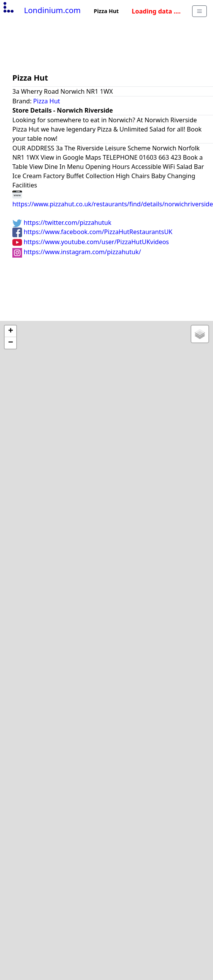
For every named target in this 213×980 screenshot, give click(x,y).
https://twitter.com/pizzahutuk (62, 223)
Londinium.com (41, 10)
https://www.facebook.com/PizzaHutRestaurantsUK (92, 232)
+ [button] (11, 331)
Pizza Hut (47, 101)
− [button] (11, 343)
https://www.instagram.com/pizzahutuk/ (77, 252)
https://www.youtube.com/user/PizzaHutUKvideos (91, 242)
